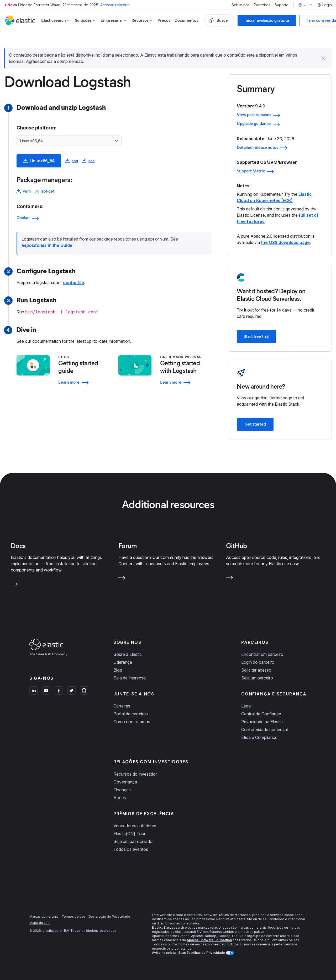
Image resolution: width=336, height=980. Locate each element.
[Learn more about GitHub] (230, 579)
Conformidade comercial (264, 729)
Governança (125, 782)
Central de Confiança (261, 714)
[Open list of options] (116, 141)
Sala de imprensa (130, 678)
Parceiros (262, 5)
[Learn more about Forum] (122, 579)
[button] (323, 58)
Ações (120, 798)
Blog (118, 670)
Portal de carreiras (131, 714)
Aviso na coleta (164, 953)
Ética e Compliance (259, 737)
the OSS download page (285, 242)
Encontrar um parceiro (262, 654)
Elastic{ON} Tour (129, 834)
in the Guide (47, 245)
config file (73, 282)
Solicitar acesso (256, 670)
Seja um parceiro (257, 678)
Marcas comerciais (44, 916)
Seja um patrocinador (134, 841)
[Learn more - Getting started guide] (84, 382)
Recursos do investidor (135, 774)
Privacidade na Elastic (262, 722)
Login (324, 5)
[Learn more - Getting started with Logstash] (186, 382)
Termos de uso (73, 916)
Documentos (186, 20)
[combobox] (66, 141)
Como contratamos (132, 722)
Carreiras (122, 706)
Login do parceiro (258, 662)
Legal (246, 706)
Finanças (122, 790)
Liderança (123, 662)
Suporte (282, 5)
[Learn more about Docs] (14, 585)
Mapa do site (40, 923)
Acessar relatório (115, 5)
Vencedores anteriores (135, 826)
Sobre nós (241, 5)
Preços (164, 20)
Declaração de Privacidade (109, 916)
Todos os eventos (131, 849)
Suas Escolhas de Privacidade (202, 953)
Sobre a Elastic (128, 654)
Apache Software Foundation (209, 940)
